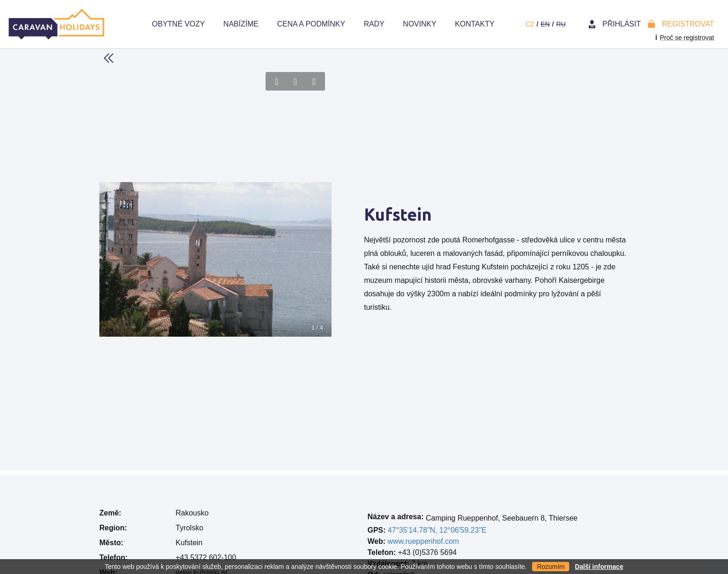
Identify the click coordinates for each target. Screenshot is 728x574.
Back (109, 58)
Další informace (599, 567)
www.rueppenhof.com (423, 541)
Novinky (420, 24)
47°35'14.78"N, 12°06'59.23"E (437, 530)
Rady (374, 24)
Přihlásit (622, 24)
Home (129, 24)
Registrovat (688, 24)
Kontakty (475, 24)
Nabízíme (241, 24)
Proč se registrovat (687, 38)
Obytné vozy (178, 24)
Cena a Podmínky (311, 24)
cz (530, 24)
